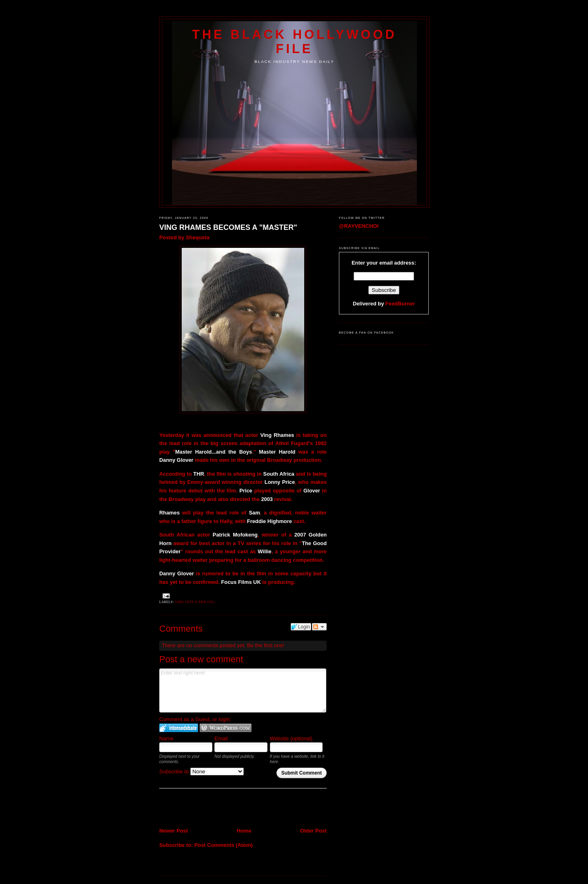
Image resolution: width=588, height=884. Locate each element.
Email (221, 738)
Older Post (313, 831)
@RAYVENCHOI (359, 226)
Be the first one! (266, 645)
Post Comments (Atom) (224, 845)
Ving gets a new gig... (196, 602)
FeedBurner (400, 304)
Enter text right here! (243, 690)
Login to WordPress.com (226, 728)
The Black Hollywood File (294, 41)
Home (244, 831)
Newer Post (174, 831)
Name (166, 738)
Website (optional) (291, 738)
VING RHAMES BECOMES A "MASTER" (228, 227)
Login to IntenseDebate (179, 728)
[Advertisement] (207, 809)
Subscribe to (202, 772)
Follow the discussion (319, 627)
